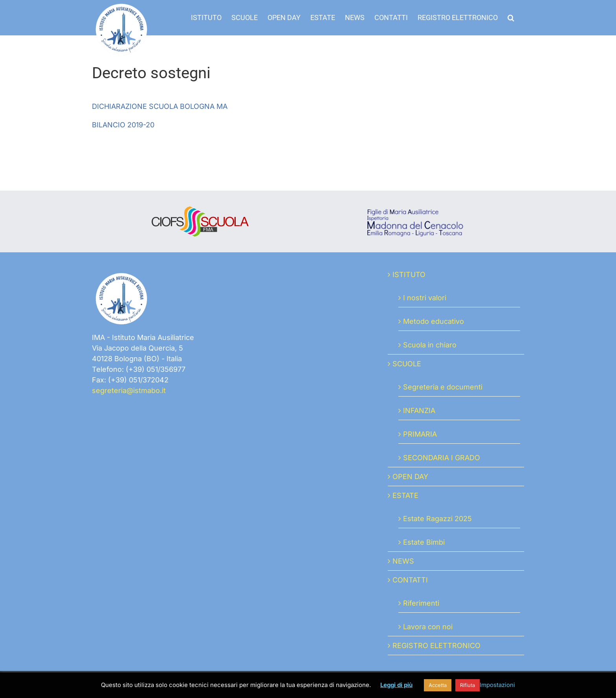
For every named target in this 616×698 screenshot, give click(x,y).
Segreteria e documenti (443, 387)
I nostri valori (425, 298)
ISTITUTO (409, 275)
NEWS (403, 561)
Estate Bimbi (424, 542)
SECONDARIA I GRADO (442, 458)
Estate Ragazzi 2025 (437, 519)
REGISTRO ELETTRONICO (436, 646)
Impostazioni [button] (497, 685)
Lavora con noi (428, 627)
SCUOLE (407, 364)
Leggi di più (396, 685)
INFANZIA (419, 411)
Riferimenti (421, 603)
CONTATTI (410, 580)
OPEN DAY (410, 477)
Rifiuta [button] (467, 685)
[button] (511, 18)
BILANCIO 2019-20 (123, 125)
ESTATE (405, 495)
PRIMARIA (420, 434)
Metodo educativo (434, 321)
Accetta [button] (438, 685)
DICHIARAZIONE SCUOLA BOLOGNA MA (160, 106)
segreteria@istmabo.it (129, 390)
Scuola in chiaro (430, 345)
